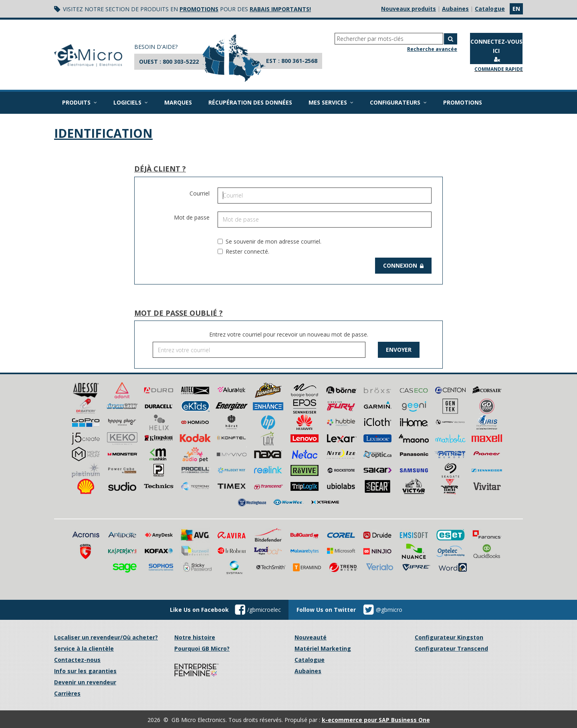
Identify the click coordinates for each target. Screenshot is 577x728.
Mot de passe (192, 217)
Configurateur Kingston (449, 637)
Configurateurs (398, 102)
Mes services (331, 102)
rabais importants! (280, 9)
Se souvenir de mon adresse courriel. (269, 241)
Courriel (200, 193)
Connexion (403, 265)
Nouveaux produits (409, 9)
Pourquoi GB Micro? (202, 648)
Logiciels (131, 102)
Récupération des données (250, 102)
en (516, 9)
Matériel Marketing (323, 648)
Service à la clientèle (84, 648)
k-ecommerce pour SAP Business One (376, 720)
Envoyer (399, 350)
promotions (199, 9)
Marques (178, 102)
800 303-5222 (181, 62)
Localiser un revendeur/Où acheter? (106, 637)
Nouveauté (311, 637)
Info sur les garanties (85, 671)
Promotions (463, 102)
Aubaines (455, 9)
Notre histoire (195, 637)
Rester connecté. (243, 251)
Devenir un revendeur (85, 682)
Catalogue (490, 9)
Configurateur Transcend (451, 648)
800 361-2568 (299, 61)
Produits (80, 102)
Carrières (67, 693)
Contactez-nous (77, 660)
